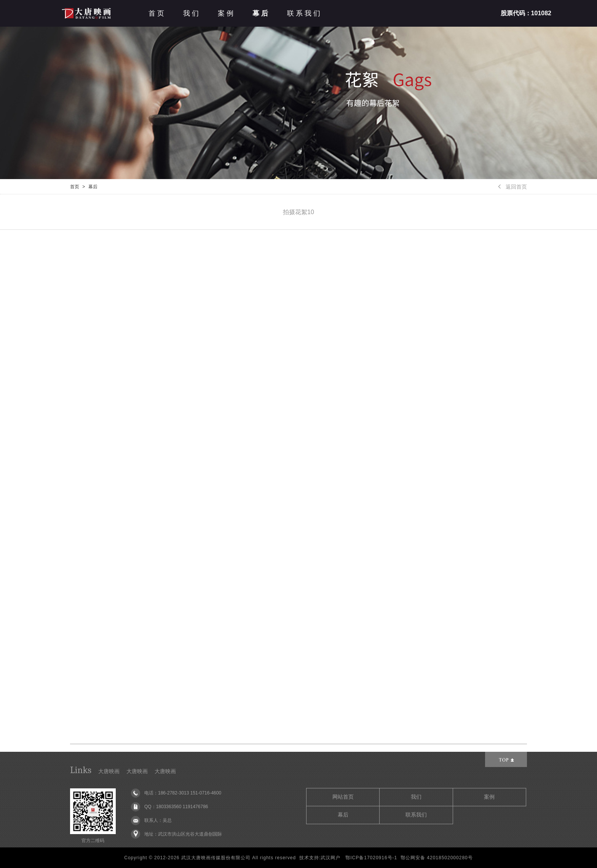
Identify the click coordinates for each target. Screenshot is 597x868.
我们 (192, 13)
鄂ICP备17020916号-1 (371, 858)
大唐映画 (109, 771)
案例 (227, 13)
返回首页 (512, 187)
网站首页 (343, 797)
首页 (157, 13)
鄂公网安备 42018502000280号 (437, 858)
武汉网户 (330, 858)
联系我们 (305, 13)
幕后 (261, 13)
